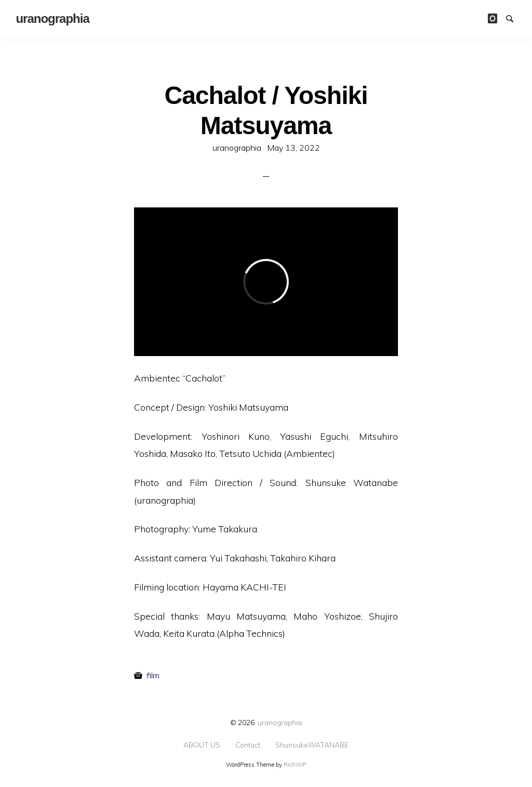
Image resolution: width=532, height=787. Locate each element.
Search (514, 18)
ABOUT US (202, 745)
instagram (496, 18)
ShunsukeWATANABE (312, 745)
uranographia (280, 722)
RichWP (295, 765)
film (153, 675)
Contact (248, 745)
